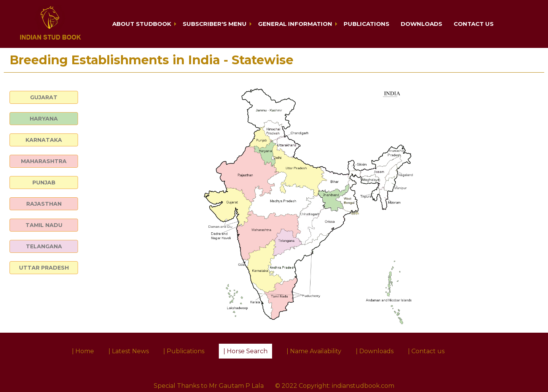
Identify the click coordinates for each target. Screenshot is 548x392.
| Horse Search (245, 351)
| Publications (184, 351)
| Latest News (129, 351)
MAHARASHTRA (44, 161)
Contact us (474, 24)
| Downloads (375, 351)
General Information (295, 24)
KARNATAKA (44, 140)
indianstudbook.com (363, 386)
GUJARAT (44, 97)
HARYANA (44, 119)
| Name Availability (314, 351)
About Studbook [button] (142, 24)
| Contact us (426, 351)
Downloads (421, 24)
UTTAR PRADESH (44, 268)
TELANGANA (44, 246)
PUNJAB (44, 183)
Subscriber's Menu (215, 24)
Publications (366, 24)
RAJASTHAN (44, 204)
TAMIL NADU (44, 225)
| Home (83, 351)
